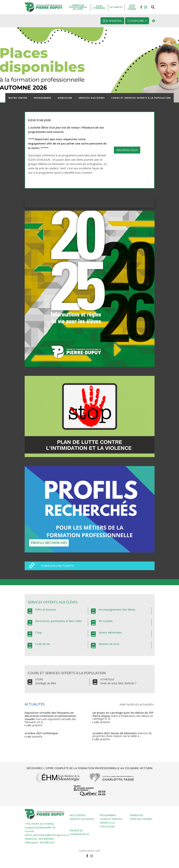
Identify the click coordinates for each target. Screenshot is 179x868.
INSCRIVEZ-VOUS (127, 150)
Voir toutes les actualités (137, 705)
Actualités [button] (116, 7)
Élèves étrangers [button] (99, 7)
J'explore (136, 21)
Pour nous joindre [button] (132, 7)
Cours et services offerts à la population (141, 98)
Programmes (43, 98)
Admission (65, 98)
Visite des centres (141, 819)
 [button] (141, 7)
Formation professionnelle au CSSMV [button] (78, 7)
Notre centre (18, 98)
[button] (146, 7)
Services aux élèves (92, 98)
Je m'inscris (112, 21)
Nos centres (78, 815)
